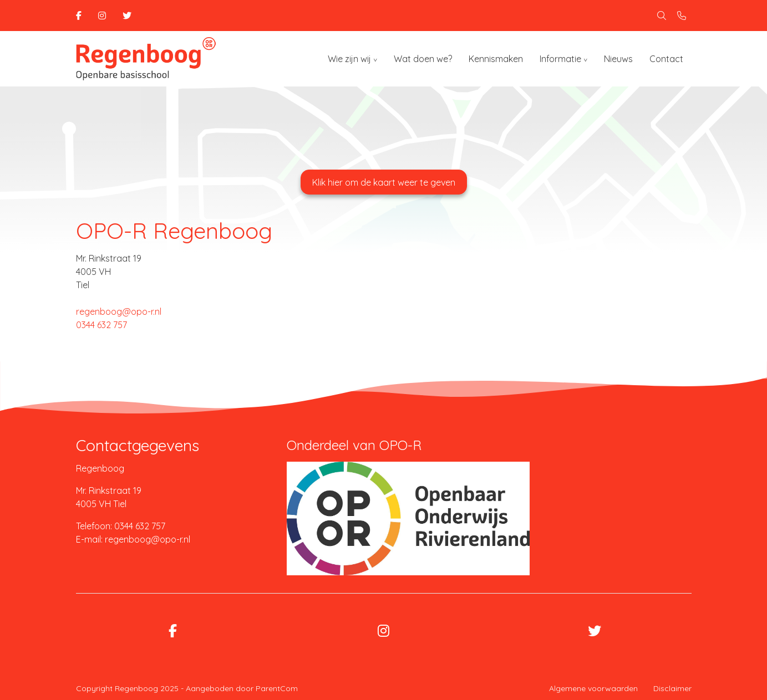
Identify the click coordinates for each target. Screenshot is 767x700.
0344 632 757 (101, 325)
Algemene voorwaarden (593, 688)
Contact (666, 59)
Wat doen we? (423, 59)
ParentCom (277, 688)
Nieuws (618, 59)
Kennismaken (496, 59)
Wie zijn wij (349, 59)
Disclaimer (672, 688)
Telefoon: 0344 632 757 (121, 526)
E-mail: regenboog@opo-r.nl (133, 539)
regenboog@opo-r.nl (119, 311)
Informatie (560, 59)
